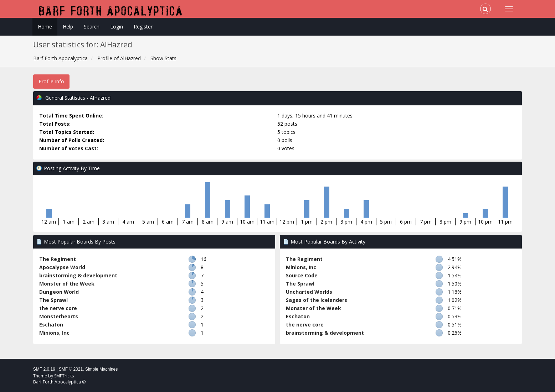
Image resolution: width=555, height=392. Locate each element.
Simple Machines (101, 369)
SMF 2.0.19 (44, 369)
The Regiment (58, 259)
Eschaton (51, 325)
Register (143, 27)
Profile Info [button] (51, 81)
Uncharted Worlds (309, 292)
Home (45, 27)
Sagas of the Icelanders (317, 300)
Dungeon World (59, 292)
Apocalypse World (62, 267)
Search (92, 27)
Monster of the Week (67, 284)
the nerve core (58, 308)
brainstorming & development (78, 275)
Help (68, 27)
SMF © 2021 (71, 369)
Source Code (302, 275)
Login (117, 27)
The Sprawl (53, 300)
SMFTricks (64, 376)
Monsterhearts (59, 316)
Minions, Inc (54, 333)
